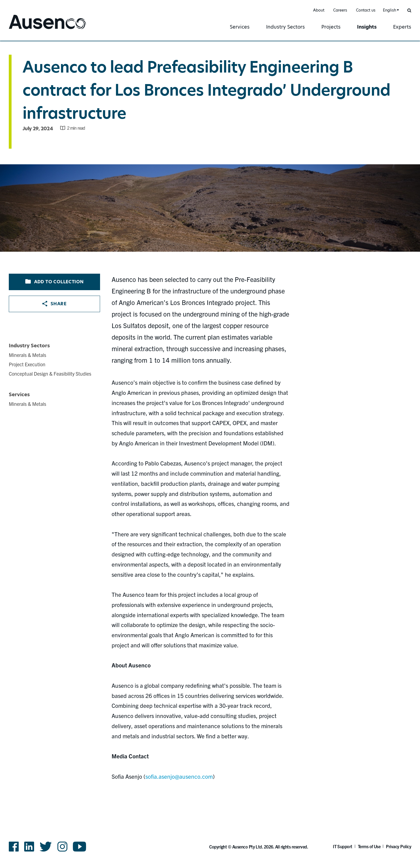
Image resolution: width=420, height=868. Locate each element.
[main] (210, 419)
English (389, 10)
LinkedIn (29, 847)
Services (240, 27)
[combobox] (390, 10)
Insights (367, 27)
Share (54, 304)
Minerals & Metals (27, 355)
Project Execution (27, 364)
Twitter (46, 847)
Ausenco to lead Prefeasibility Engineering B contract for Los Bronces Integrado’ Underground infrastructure (206, 90)
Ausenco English (29, 30)
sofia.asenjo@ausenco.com (179, 776)
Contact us (366, 10)
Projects (331, 27)
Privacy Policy (399, 846)
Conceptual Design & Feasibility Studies (50, 374)
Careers (340, 10)
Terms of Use (369, 846)
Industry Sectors (285, 27)
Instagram (62, 847)
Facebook (14, 847)
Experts (402, 27)
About (319, 10)
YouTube (80, 847)
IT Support (343, 846)
